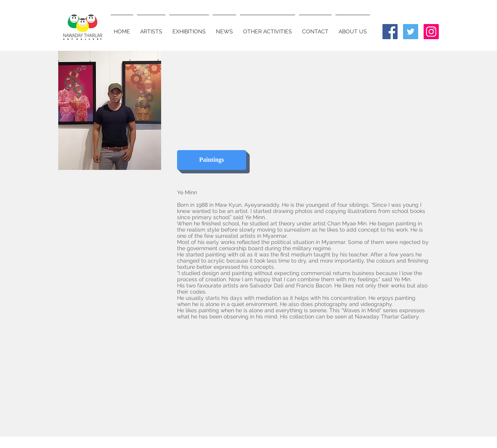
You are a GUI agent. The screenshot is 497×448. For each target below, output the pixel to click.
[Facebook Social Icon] (390, 32)
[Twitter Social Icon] (411, 32)
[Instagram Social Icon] (431, 32)
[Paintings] (212, 160)
